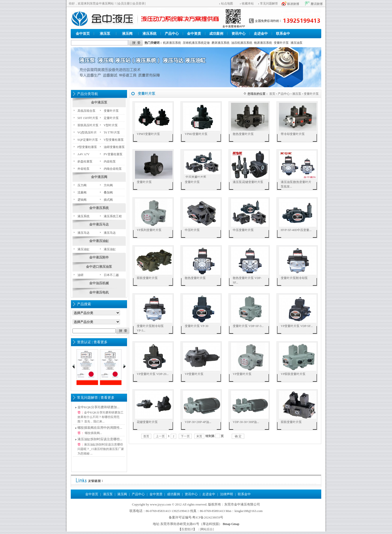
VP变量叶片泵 (194, 374)
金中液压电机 (99, 292)
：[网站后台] (205, 529)
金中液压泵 (99, 102)
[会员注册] (124, 3)
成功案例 (216, 34)
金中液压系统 (99, 208)
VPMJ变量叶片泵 (196, 134)
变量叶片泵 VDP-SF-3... (248, 326)
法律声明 (226, 494)
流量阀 (82, 192)
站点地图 (227, 3)
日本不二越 (111, 275)
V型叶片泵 (111, 125)
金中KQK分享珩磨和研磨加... (98, 407)
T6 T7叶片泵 (112, 132)
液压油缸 (83, 249)
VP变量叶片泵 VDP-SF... (297, 326)
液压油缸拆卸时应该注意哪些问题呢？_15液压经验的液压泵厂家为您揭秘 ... (101, 449)
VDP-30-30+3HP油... (246, 422)
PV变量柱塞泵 (113, 154)
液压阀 (127, 34)
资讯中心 (238, 34)
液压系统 (149, 34)
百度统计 (187, 529)
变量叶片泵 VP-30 (196, 326)
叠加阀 (108, 192)
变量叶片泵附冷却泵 (294, 278)
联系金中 (283, 34)
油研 (80, 275)
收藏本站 (248, 3)
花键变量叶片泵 (147, 422)
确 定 (238, 436)
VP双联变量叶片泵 (293, 374)
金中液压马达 (99, 224)
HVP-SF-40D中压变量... (296, 230)
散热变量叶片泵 (243, 134)
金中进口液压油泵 (99, 267)
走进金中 (261, 34)
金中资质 (194, 34)
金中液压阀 (99, 177)
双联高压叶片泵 (88, 125)
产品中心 (172, 34)
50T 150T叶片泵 (88, 118)
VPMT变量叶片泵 (148, 134)
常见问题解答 (269, 3)
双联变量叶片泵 (147, 278)
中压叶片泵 (192, 230)
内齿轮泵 (110, 161)
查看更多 (100, 342)
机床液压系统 (172, 43)
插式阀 (108, 200)
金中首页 (83, 34)
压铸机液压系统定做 (196, 43)
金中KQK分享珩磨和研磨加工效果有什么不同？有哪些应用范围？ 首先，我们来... (100, 417)
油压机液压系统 (242, 43)
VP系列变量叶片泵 (149, 230)
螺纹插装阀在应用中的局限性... (100, 428)
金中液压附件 (99, 257)
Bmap (227, 524)
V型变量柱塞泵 (114, 140)
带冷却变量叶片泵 (293, 134)
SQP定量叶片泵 (88, 140)
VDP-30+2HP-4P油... (198, 422)
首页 (272, 94)
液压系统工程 (113, 216)
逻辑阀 (82, 200)
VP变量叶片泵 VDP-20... (153, 374)
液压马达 (83, 233)
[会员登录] (138, 3)
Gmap (235, 524)
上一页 (160, 436)
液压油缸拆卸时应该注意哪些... (100, 439)
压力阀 (82, 185)
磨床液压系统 (220, 43)
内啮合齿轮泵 (113, 169)
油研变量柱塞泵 (114, 147)
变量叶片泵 (281, 43)
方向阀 (108, 185)
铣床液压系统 (263, 43)
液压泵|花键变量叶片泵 (248, 182)
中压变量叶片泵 (243, 230)
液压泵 (105, 34)
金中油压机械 (99, 283)
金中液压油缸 (99, 241)
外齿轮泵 (83, 169)
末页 (199, 436)
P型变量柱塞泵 (87, 147)
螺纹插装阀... (93, 433)
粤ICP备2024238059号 (208, 517)
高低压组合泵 (86, 111)
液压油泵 (296, 43)
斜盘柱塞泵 (85, 161)
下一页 (185, 436)
